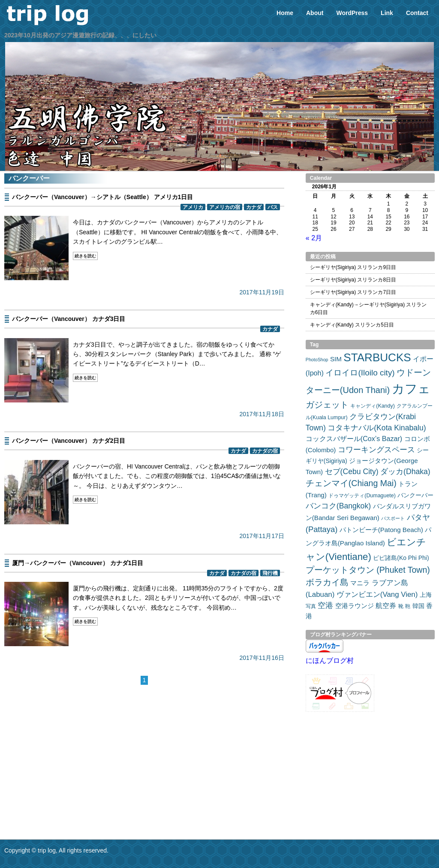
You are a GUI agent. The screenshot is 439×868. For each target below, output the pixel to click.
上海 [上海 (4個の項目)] (426, 595)
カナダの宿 (265, 451)
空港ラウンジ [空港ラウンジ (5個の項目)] (355, 606)
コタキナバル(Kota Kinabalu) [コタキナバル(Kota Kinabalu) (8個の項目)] (377, 428)
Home (285, 13)
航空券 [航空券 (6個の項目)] (386, 605)
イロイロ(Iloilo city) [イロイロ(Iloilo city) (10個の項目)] (360, 373)
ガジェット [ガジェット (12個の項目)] (327, 405)
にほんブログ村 (330, 661)
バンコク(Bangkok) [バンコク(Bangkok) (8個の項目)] (338, 506)
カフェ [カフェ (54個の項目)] (411, 389)
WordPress (352, 13)
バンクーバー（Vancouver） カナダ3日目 (69, 319)
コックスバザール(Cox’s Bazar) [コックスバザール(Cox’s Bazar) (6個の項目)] (354, 439)
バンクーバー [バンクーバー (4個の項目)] (415, 495)
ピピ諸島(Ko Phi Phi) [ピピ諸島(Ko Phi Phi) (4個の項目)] (401, 558)
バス (273, 207)
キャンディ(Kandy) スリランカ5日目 (352, 325)
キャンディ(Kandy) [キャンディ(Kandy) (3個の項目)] (373, 406)
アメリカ (193, 207)
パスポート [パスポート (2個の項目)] (393, 518)
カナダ (254, 207)
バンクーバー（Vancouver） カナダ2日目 (69, 441)
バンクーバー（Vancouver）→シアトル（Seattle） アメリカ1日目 (102, 197)
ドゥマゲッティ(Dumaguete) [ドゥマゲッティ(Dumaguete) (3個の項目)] (362, 496)
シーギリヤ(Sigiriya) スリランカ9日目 (353, 267)
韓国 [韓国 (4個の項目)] (418, 606)
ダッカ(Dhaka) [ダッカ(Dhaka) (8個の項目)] (405, 472)
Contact (417, 13)
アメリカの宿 (225, 207)
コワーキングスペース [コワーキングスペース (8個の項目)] (376, 450)
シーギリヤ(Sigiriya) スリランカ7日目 (353, 292)
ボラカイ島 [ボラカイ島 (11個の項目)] (327, 582)
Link (387, 13)
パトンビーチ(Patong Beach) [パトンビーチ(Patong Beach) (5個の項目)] (381, 530)
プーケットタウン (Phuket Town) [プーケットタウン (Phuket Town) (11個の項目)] (368, 570)
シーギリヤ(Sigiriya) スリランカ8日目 (353, 280)
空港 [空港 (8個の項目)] (325, 605)
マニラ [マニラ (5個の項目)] (360, 583)
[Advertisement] (144, 750)
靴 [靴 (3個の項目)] (401, 606)
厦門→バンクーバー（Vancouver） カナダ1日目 (78, 563)
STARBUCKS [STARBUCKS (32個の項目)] (377, 357)
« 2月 (314, 238)
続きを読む (85, 256)
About (315, 13)
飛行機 (270, 573)
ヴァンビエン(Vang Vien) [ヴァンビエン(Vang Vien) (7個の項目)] (377, 594)
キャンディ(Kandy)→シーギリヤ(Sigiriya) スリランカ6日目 (368, 308)
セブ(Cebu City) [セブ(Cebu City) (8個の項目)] (352, 472)
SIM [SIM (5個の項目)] (336, 359)
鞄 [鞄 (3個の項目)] (408, 606)
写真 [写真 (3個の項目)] (311, 606)
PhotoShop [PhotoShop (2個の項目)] (317, 360)
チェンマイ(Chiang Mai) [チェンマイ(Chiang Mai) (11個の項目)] (351, 483)
